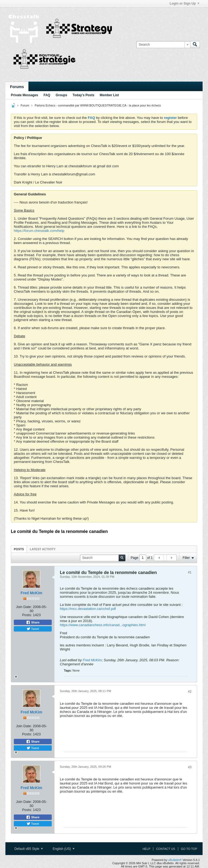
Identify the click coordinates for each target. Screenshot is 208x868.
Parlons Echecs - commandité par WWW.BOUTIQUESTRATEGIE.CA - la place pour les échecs (98, 105)
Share (33, 622)
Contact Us (166, 849)
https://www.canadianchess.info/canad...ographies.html (103, 625)
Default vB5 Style (29, 849)
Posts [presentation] (19, 549)
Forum (25, 105)
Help (146, 849)
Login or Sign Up (184, 4)
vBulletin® (175, 860)
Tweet (33, 629)
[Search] (163, 45)
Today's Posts (83, 95)
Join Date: (24, 607)
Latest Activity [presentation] (43, 549)
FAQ (47, 95)
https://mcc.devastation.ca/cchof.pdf (88, 609)
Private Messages (25, 95)
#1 (190, 572)
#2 (190, 692)
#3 (190, 767)
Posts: (27, 615)
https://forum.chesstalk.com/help (39, 231)
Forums (17, 87)
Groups (61, 95)
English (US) (64, 849)
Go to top (189, 849)
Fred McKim (31, 593)
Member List (109, 95)
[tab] (19, 549)
